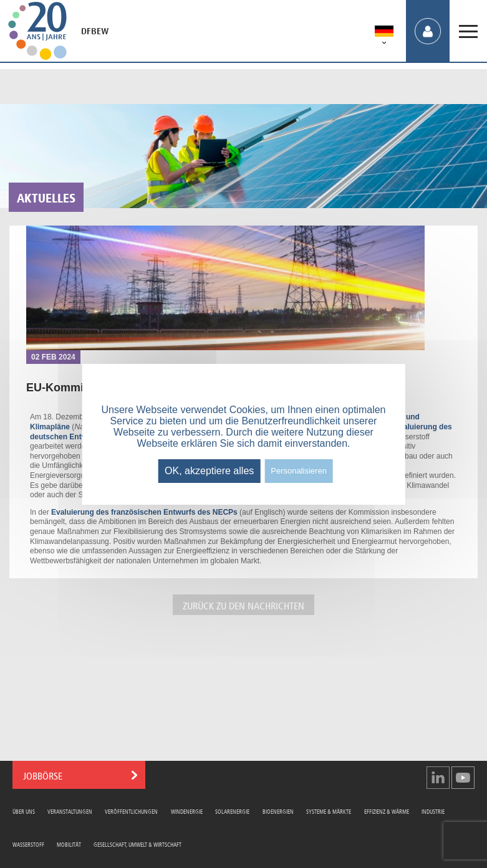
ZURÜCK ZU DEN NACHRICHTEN (244, 605)
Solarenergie (232, 811)
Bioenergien (278, 811)
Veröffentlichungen (131, 811)
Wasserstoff (28, 844)
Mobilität (69, 844)
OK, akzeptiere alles (209, 471)
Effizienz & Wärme (387, 811)
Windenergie (187, 811)
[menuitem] (384, 33)
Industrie (433, 811)
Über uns (24, 811)
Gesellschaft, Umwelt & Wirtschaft (137, 844)
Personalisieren (299, 471)
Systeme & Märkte (329, 811)
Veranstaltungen (70, 811)
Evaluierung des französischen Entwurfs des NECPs (143, 512)
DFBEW (95, 31)
